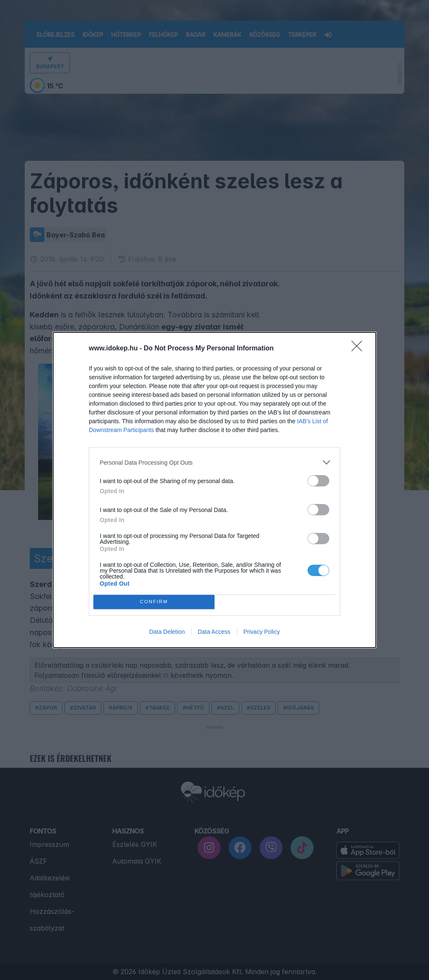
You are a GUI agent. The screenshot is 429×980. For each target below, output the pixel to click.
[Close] (359, 349)
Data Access (214, 632)
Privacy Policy (262, 632)
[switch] (318, 481)
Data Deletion (167, 632)
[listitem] (214, 462)
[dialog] (214, 490)
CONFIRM (154, 602)
